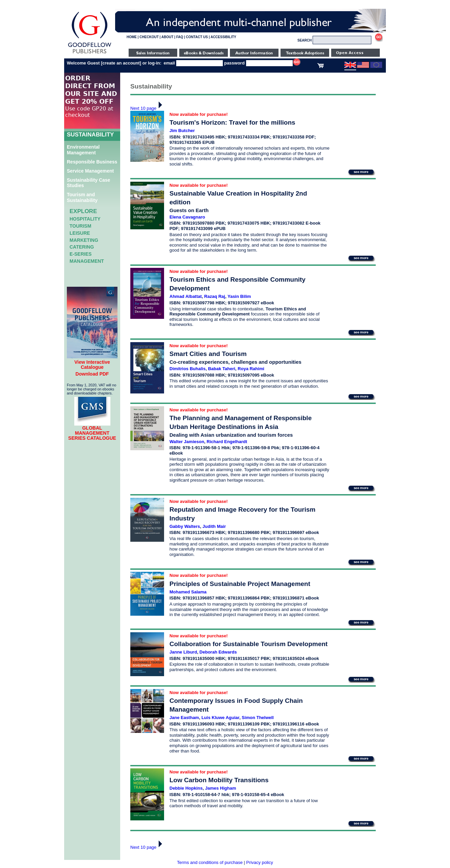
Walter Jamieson (187, 442)
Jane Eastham (184, 718)
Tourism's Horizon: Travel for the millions (232, 122)
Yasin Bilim (239, 296)
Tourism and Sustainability (82, 197)
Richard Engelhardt (227, 442)
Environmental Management (83, 150)
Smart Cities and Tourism (208, 354)
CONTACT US (197, 37)
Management (87, 261)
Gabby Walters (185, 526)
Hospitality (85, 219)
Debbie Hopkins (186, 788)
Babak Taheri (222, 369)
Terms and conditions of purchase (210, 862)
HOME (132, 37)
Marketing (84, 240)
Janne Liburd (183, 652)
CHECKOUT (149, 37)
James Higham (220, 788)
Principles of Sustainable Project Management (240, 584)
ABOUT (167, 37)
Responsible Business (92, 162)
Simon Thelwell (258, 718)
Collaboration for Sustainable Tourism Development (248, 644)
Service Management (90, 171)
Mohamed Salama (188, 592)
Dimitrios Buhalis (188, 369)
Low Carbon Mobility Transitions (219, 780)
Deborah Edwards (218, 652)
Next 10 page (148, 108)
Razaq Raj (215, 296)
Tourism (80, 226)
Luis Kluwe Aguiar (220, 718)
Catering (82, 247)
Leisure (80, 233)
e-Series (81, 254)
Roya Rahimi (251, 369)
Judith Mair (214, 526)
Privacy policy (259, 862)
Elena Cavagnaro (187, 217)
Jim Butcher (182, 131)
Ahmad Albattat (186, 296)
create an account (121, 63)
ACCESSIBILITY (223, 37)
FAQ (180, 37)
